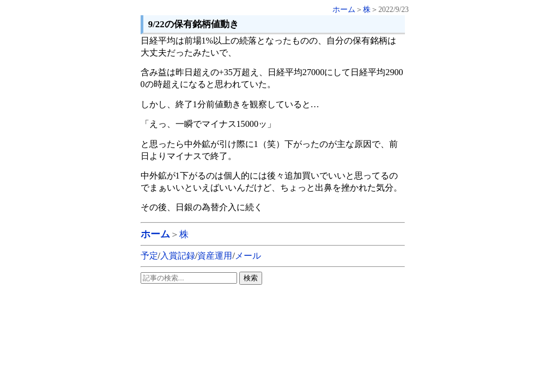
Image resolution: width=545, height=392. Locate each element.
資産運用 (215, 256)
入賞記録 (178, 256)
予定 (149, 256)
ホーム (344, 10)
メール (248, 256)
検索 (251, 278)
